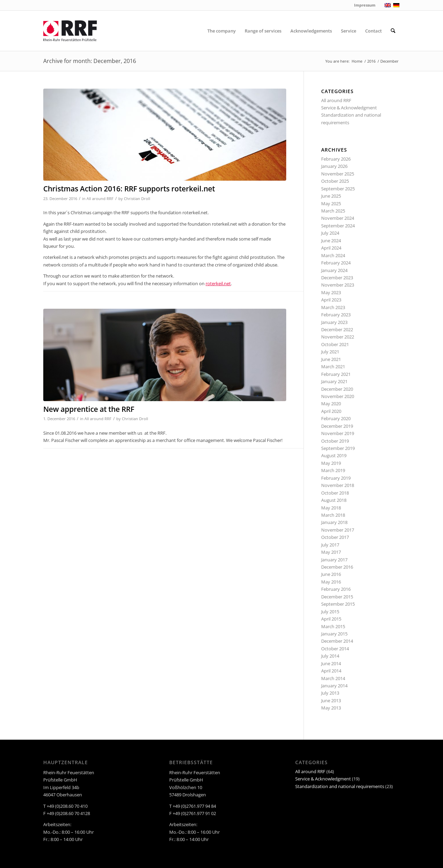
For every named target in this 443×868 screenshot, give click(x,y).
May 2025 (331, 204)
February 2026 (336, 159)
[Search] (393, 31)
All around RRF (100, 199)
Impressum (365, 5)
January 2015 (334, 634)
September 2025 (338, 189)
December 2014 (337, 641)
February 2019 (336, 478)
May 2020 (331, 404)
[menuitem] (221, 31)
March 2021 (333, 367)
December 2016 (337, 567)
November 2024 (338, 218)
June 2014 (331, 663)
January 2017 (334, 560)
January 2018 (334, 522)
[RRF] (70, 31)
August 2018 (334, 500)
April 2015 (331, 619)
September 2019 (338, 448)
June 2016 (331, 574)
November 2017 (338, 530)
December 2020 (337, 389)
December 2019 (337, 426)
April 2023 (331, 300)
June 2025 (331, 196)
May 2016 (331, 582)
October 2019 (335, 441)
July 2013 (330, 693)
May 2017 (331, 552)
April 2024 (331, 248)
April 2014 (331, 671)
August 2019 (334, 455)
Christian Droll (137, 199)
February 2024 (336, 263)
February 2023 (336, 315)
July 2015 (330, 612)
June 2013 (331, 700)
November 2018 (338, 485)
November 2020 (338, 396)
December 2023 (337, 278)
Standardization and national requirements (340, 786)
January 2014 (334, 686)
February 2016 (336, 589)
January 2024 (334, 270)
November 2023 (338, 285)
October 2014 (335, 649)
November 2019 (338, 433)
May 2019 (331, 463)
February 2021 (336, 374)
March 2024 (333, 255)
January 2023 (334, 322)
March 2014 (333, 678)
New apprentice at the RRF (89, 409)
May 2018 (331, 508)
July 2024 (330, 233)
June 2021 (331, 359)
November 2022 (338, 337)
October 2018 (335, 493)
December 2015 (337, 597)
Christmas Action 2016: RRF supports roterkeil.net (129, 189)
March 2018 (333, 515)
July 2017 (330, 545)
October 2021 (335, 344)
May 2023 (331, 292)
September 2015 (338, 604)
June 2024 (331, 241)
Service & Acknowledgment (349, 108)
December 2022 (337, 329)
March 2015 (333, 626)
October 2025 (335, 181)
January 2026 (334, 166)
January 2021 (334, 381)
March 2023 (333, 307)
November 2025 (338, 174)
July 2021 (330, 352)
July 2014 (330, 656)
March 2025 (333, 211)
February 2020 (336, 418)
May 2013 (331, 708)
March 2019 (333, 470)
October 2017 (335, 537)
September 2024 (338, 226)
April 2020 (331, 411)
